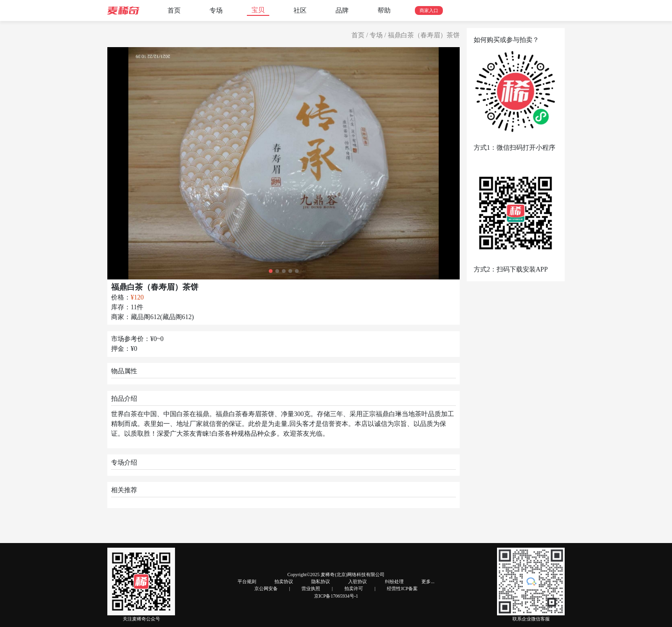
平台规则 (247, 582)
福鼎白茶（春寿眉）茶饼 (424, 35)
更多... (428, 582)
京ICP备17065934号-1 (336, 596)
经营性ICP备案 (402, 589)
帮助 (384, 10)
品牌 (342, 10)
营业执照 (311, 589)
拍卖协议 (284, 582)
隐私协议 (321, 582)
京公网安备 (266, 589)
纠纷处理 (394, 582)
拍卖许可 (354, 589)
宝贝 (258, 10)
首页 (174, 10)
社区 (300, 10)
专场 (216, 10)
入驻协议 (357, 582)
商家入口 (429, 10)
